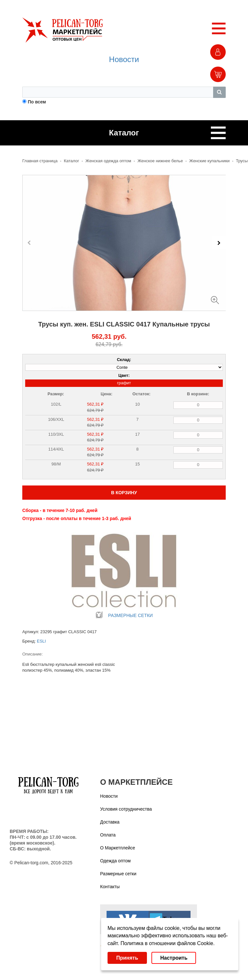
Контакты (110, 887)
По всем (37, 102)
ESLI (41, 641)
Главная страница (40, 161)
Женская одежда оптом (108, 161)
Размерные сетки (118, 874)
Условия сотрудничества (126, 809)
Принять (127, 958)
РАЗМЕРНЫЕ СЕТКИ (124, 615)
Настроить (174, 958)
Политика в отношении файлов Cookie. (167, 943)
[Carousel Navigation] (124, 243)
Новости (124, 59)
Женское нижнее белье (160, 161)
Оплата (108, 835)
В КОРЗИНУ (124, 493)
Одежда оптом (115, 861)
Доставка (110, 822)
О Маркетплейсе (118, 848)
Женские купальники (209, 161)
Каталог (72, 161)
